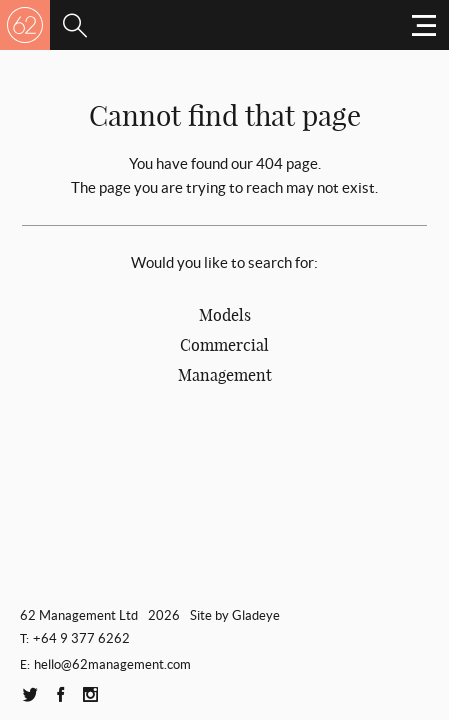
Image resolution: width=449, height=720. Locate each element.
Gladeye (256, 615)
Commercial (224, 345)
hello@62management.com (112, 664)
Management (225, 375)
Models (225, 315)
